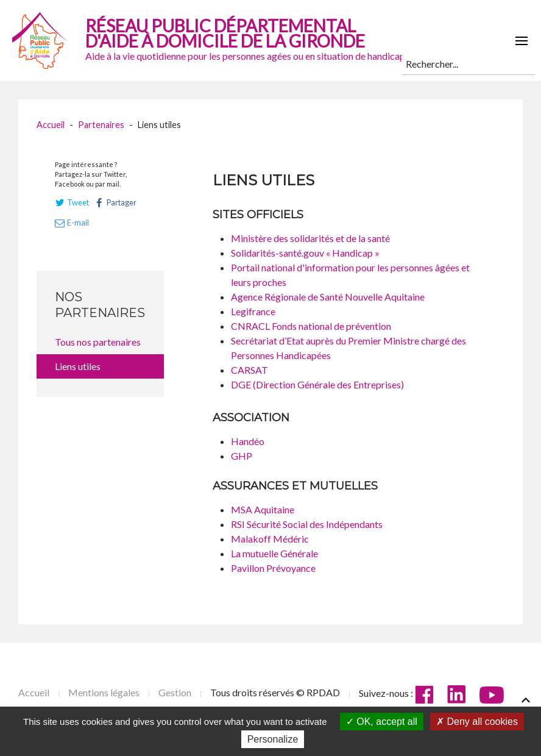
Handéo (248, 441)
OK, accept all (382, 722)
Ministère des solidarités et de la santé (310, 238)
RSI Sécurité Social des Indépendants (307, 524)
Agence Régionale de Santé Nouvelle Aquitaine (328, 297)
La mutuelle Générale (274, 553)
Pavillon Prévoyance (273, 568)
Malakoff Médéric (270, 539)
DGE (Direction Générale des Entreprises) (317, 384)
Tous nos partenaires (98, 342)
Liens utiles (78, 366)
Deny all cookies (477, 722)
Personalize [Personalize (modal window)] (273, 739)
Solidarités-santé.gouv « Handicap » (305, 253)
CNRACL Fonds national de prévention (311, 326)
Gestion (175, 692)
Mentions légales (104, 692)
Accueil (51, 125)
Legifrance (253, 311)
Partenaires (101, 125)
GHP (242, 456)
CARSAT (249, 370)
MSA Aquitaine (263, 509)
